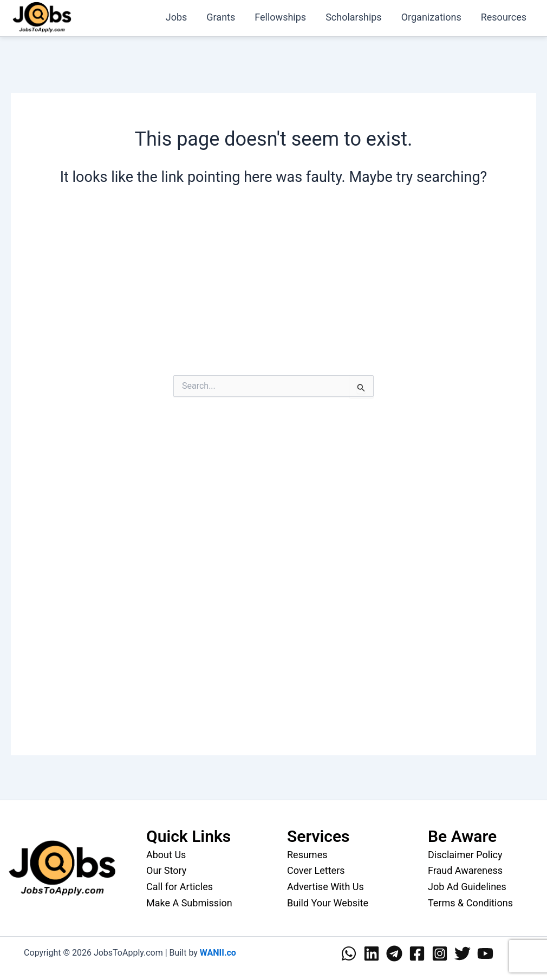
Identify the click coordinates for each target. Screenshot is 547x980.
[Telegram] (394, 953)
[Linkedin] (372, 953)
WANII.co (218, 953)
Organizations (431, 17)
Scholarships (354, 17)
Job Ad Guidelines (467, 887)
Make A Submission (189, 903)
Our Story (166, 870)
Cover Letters (316, 870)
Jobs (177, 17)
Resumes (307, 855)
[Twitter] (463, 953)
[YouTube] (485, 953)
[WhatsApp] (349, 953)
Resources (504, 17)
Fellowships (280, 17)
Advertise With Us (325, 887)
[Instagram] (440, 953)
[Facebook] (417, 953)
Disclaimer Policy (465, 855)
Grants (221, 17)
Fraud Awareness (465, 870)
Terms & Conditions (470, 903)
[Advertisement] (273, 291)
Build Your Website (328, 903)
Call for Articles (180, 887)
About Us (166, 855)
